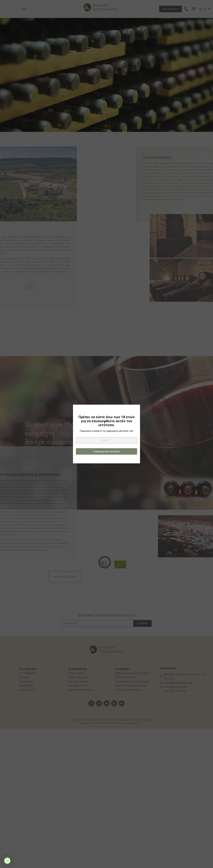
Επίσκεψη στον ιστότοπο (106, 451)
